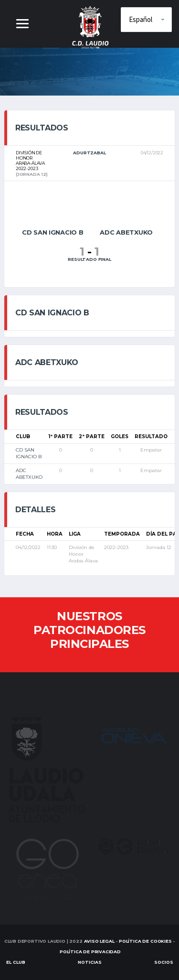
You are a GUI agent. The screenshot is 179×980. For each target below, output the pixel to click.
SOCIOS (164, 962)
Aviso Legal (99, 941)
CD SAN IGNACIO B (29, 453)
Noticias (90, 962)
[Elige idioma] (146, 20)
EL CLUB (16, 962)
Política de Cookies (145, 941)
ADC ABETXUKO (29, 474)
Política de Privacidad (90, 952)
